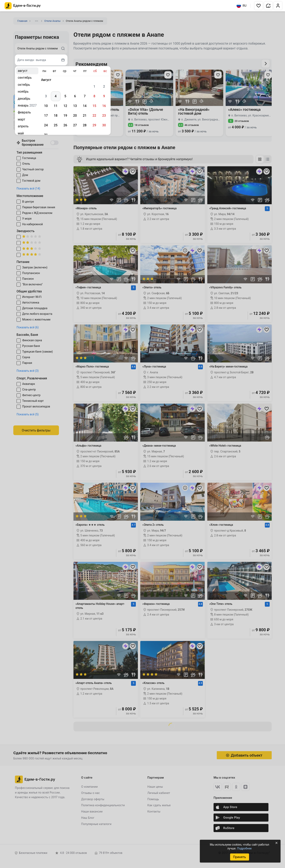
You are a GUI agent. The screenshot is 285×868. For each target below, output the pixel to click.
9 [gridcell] (104, 96)
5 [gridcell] (65, 96)
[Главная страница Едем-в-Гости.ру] (23, 6)
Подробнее (244, 848)
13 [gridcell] (75, 106)
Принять (239, 857)
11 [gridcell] (56, 106)
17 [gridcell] (46, 116)
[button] (259, 6)
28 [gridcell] (85, 125)
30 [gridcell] (104, 125)
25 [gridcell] (56, 125)
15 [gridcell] (94, 106)
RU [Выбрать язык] (242, 6)
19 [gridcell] (65, 116)
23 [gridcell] (104, 116)
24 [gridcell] (46, 125)
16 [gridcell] (104, 106)
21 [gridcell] (85, 116)
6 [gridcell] (75, 96)
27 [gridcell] (75, 125)
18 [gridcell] (56, 116)
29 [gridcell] (94, 125)
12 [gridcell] (65, 106)
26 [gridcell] (65, 125)
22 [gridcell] (94, 116)
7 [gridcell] (85, 96)
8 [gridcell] (94, 96)
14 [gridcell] (85, 106)
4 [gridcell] (56, 96)
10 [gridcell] (46, 106)
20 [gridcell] (75, 116)
